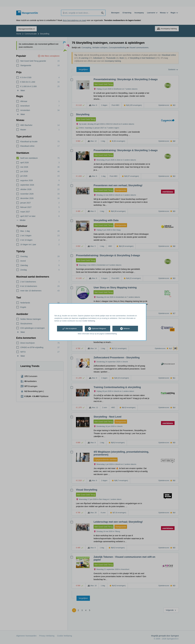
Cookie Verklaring (89, 321)
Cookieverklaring (111, 334)
